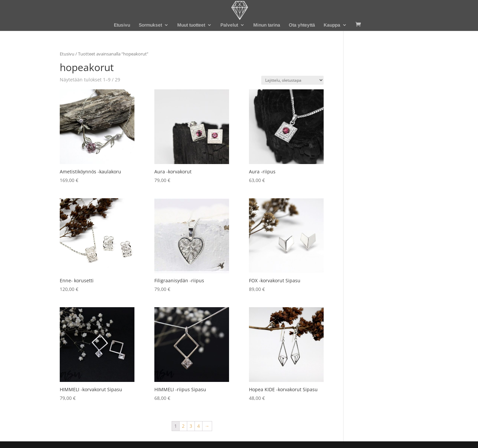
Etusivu (122, 25)
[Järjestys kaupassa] (292, 80)
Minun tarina (267, 25)
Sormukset (150, 25)
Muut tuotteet (191, 25)
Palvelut (229, 25)
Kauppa (332, 25)
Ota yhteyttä (302, 25)
